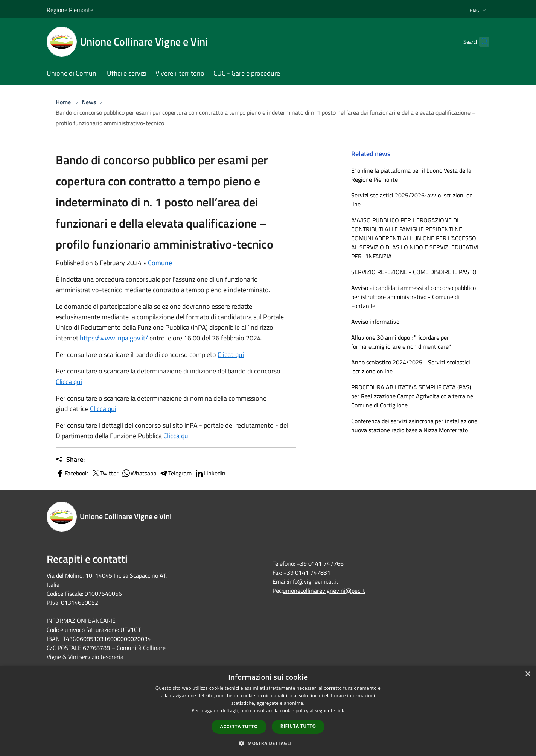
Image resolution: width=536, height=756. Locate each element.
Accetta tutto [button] (239, 726)
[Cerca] (480, 42)
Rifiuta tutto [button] (298, 726)
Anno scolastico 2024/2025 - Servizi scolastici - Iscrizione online (413, 367)
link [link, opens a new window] (340, 711)
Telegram (175, 473)
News (89, 102)
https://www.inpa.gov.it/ (114, 338)
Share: (70, 460)
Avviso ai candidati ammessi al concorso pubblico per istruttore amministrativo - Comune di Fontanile (413, 297)
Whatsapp (139, 473)
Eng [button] (479, 10)
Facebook (72, 473)
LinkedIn (210, 473)
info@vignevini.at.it (313, 581)
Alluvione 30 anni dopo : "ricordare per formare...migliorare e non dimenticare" (401, 342)
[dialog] (268, 711)
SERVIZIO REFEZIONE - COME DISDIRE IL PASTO (414, 272)
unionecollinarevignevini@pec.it (324, 591)
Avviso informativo (375, 322)
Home (63, 102)
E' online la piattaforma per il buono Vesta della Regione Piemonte (411, 175)
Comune (160, 263)
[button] (268, 743)
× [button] (528, 674)
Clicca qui (103, 409)
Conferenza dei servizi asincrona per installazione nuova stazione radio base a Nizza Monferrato (414, 425)
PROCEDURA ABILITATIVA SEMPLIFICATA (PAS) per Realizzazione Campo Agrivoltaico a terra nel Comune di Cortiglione (413, 396)
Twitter (105, 473)
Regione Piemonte (70, 10)
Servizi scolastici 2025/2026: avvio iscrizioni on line (412, 200)
